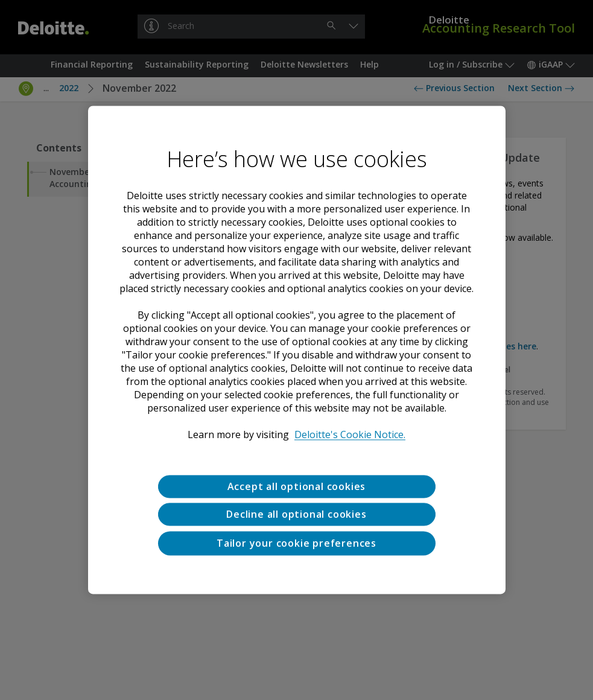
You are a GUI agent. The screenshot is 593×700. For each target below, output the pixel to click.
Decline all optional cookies (296, 515)
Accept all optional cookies (297, 486)
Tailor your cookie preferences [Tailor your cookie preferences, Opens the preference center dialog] (296, 543)
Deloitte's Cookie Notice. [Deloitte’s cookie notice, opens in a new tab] (350, 434)
